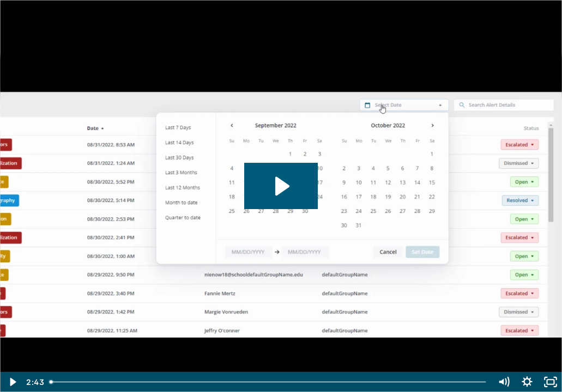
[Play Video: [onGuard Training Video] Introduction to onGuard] (281, 186)
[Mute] (503, 382)
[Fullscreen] (550, 382)
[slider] (268, 382)
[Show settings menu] (527, 382)
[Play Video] (12, 382)
